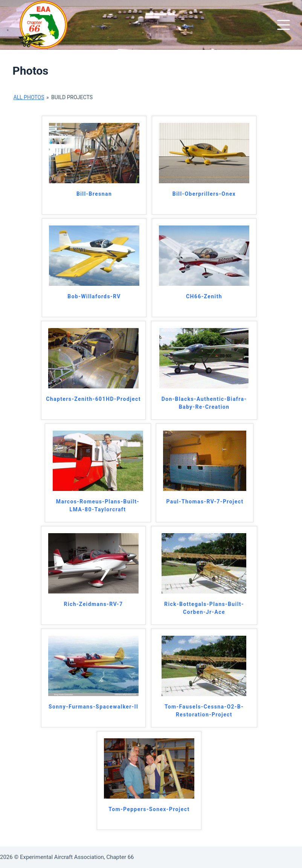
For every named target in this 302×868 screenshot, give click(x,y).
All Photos (29, 97)
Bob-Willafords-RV (94, 296)
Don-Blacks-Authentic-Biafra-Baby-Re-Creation (204, 403)
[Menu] (284, 25)
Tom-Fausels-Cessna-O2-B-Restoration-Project (204, 711)
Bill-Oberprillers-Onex (204, 194)
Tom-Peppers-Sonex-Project (149, 809)
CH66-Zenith (204, 296)
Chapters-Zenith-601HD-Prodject (93, 399)
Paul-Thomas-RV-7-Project (205, 501)
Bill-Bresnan (94, 194)
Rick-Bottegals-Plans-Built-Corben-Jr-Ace (204, 608)
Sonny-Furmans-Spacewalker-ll (93, 707)
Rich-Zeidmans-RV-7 (94, 604)
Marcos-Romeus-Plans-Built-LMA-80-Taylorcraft (98, 505)
